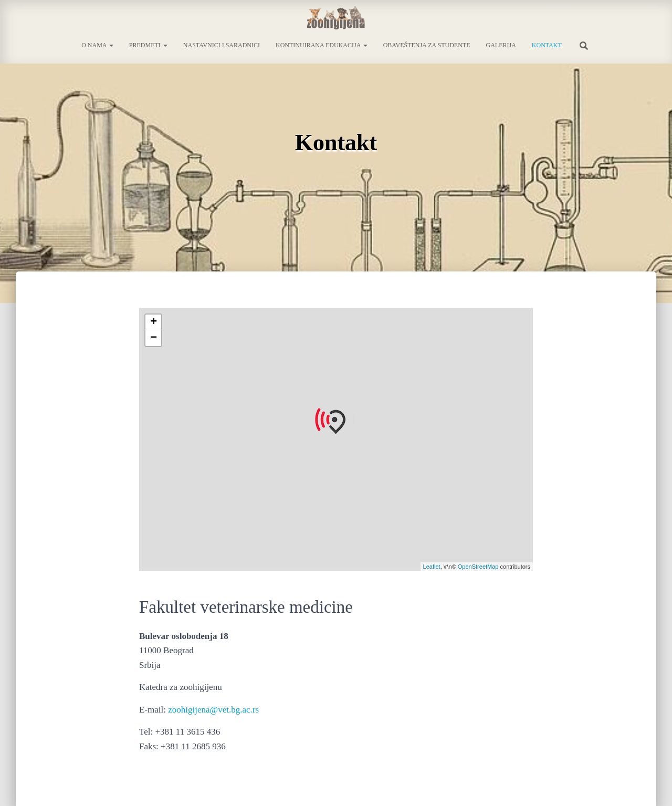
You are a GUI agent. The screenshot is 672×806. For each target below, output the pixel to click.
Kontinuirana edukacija (322, 45)
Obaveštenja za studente (427, 45)
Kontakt (547, 45)
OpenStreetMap (478, 567)
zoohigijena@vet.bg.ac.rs (213, 710)
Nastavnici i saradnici (222, 45)
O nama (97, 45)
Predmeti (148, 45)
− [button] (154, 338)
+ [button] (154, 322)
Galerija (501, 45)
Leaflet (432, 567)
